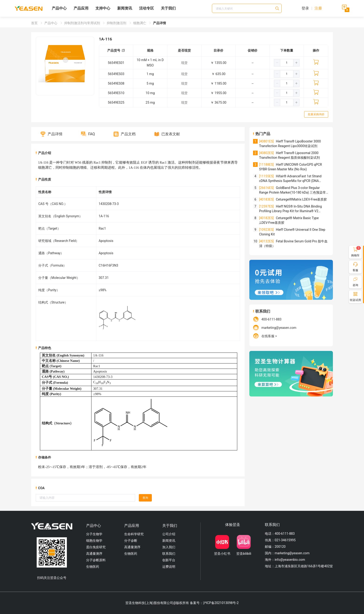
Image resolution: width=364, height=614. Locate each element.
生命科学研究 (134, 534)
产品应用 (81, 8)
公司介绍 (169, 534)
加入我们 (169, 547)
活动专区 (146, 8)
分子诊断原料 (96, 560)
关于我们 (168, 8)
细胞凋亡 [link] (140, 23)
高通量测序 (94, 554)
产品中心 (59, 8)
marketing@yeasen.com (279, 328)
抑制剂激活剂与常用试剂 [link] (83, 23)
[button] (277, 63)
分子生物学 (94, 534)
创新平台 (169, 560)
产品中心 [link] (51, 23)
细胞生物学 (94, 541)
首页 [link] (35, 23)
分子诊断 (131, 541)
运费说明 (169, 567)
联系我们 (169, 554)
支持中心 (103, 8)
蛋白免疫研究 (96, 547)
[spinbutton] (287, 63)
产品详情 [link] (159, 23)
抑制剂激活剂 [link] (117, 23)
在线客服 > (269, 336)
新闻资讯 (125, 8)
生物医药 (93, 567)
